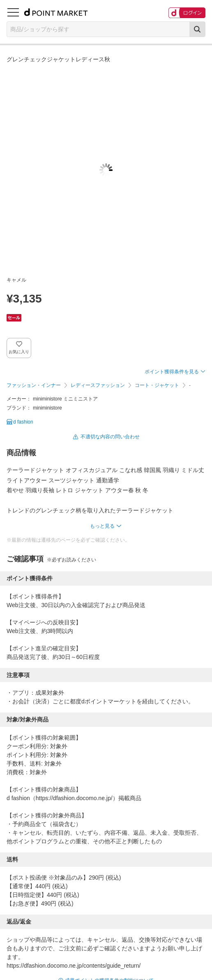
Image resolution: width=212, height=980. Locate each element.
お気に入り (19, 352)
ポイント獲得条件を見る (172, 372)
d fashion (23, 422)
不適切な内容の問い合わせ (110, 437)
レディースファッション (98, 385)
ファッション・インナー (34, 385)
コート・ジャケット (157, 385)
